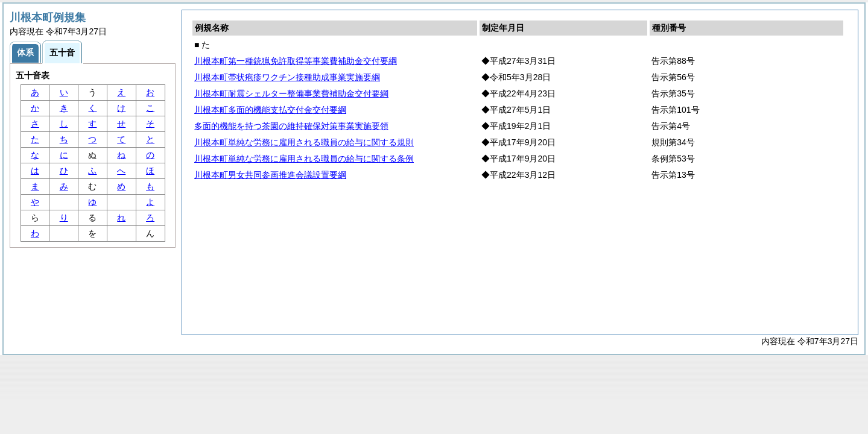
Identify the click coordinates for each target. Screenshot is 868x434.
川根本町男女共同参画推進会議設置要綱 (270, 175)
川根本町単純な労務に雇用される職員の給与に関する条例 (304, 159)
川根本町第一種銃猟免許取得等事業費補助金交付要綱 (296, 61)
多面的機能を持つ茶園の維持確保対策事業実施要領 (291, 126)
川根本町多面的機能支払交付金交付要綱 (270, 110)
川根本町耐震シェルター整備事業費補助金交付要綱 (291, 93)
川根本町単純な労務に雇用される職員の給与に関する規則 (304, 142)
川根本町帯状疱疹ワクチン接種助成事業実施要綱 (287, 77)
